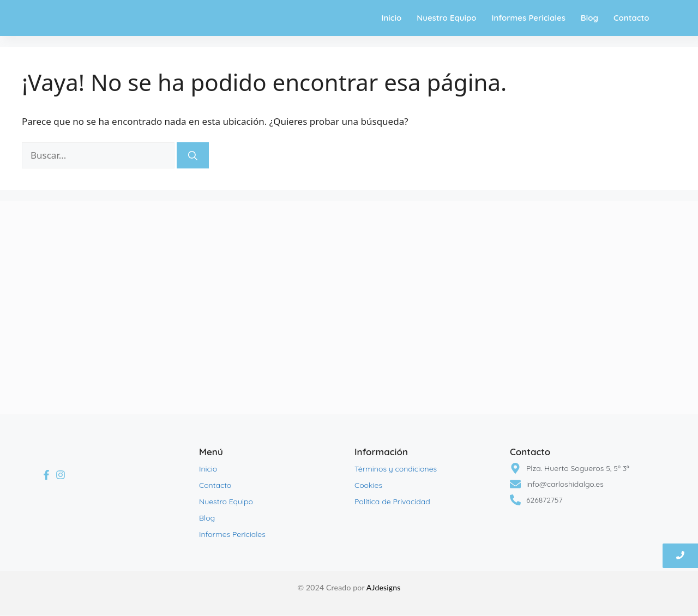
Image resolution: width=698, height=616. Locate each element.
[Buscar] (193, 155)
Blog (589, 18)
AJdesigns (384, 587)
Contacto (631, 18)
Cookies (368, 485)
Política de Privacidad (392, 502)
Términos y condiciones (396, 469)
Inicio (391, 18)
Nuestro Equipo (446, 18)
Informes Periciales (528, 18)
